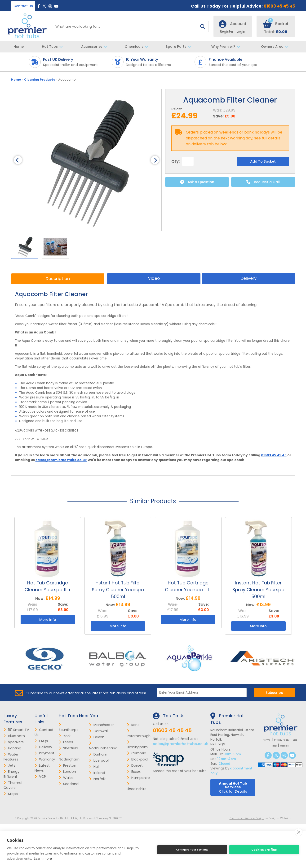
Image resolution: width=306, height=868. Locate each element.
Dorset (135, 765)
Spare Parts (180, 47)
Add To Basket (263, 161)
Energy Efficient (11, 774)
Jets (9, 765)
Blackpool (137, 759)
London (67, 772)
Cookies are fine (264, 850)
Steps (11, 794)
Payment (44, 753)
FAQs (41, 741)
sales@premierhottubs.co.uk (61, 460)
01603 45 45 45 (279, 6)
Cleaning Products (40, 80)
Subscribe (274, 693)
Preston (67, 765)
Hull (94, 767)
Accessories (96, 47)
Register (228, 32)
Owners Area (276, 47)
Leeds (66, 742)
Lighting (12, 748)
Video (154, 278)
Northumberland (103, 746)
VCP (40, 777)
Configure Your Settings (192, 849)
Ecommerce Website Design (247, 818)
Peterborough (139, 734)
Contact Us (23, 6)
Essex (134, 772)
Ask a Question (197, 182)
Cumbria (137, 753)
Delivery (248, 278)
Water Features (11, 757)
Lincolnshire (137, 787)
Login (241, 32)
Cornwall (99, 731)
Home (19, 47)
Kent (133, 725)
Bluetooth (14, 736)
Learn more (43, 858)
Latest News (42, 768)
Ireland (97, 773)
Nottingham (69, 757)
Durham (98, 754)
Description (58, 279)
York (65, 736)
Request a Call (263, 182)
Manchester (101, 725)
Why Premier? (227, 47)
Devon (97, 737)
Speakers (14, 742)
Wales (66, 778)
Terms (267, 740)
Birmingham (137, 745)
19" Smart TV (16, 730)
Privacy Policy (282, 740)
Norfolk (97, 779)
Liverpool (99, 760)
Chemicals (138, 47)
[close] (299, 832)
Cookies (284, 746)
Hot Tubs (54, 47)
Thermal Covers (13, 785)
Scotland (69, 784)
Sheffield (68, 748)
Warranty (45, 759)
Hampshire (138, 778)
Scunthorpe (69, 728)
